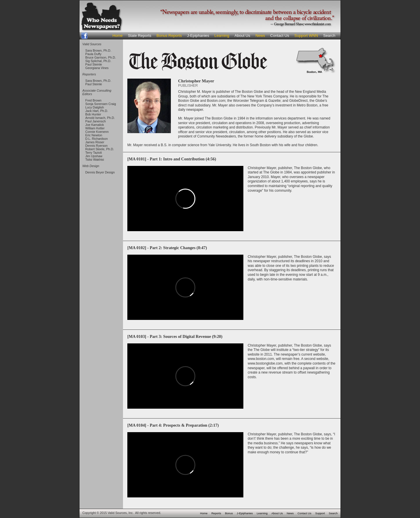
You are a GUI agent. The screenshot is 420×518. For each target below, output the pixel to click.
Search (329, 36)
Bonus (229, 513)
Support (320, 513)
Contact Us (280, 36)
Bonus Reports (169, 36)
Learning (222, 36)
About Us (242, 36)
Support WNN (306, 36)
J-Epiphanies (198, 36)
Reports (216, 513)
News (260, 36)
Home (118, 36)
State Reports (140, 36)
